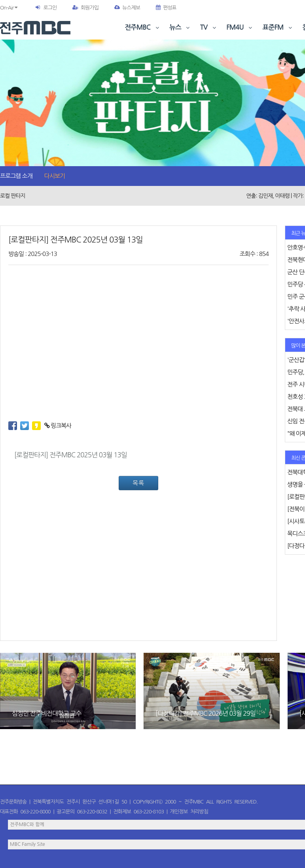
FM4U (240, 27)
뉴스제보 (127, 8)
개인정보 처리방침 (189, 812)
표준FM (278, 27)
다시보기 (55, 176)
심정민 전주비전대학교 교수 (46, 713)
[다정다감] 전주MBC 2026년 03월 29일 (205, 713)
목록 (138, 483)
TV (209, 27)
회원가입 (85, 8)
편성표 (166, 8)
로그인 (50, 8)
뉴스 (180, 27)
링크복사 (58, 425)
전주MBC (143, 27)
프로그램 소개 (16, 176)
